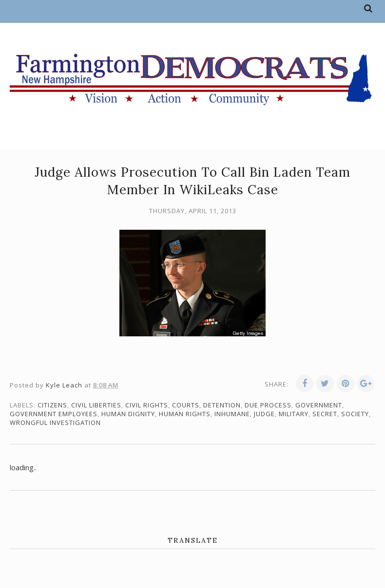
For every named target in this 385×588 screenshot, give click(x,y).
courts (186, 405)
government (319, 405)
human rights (185, 414)
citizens (52, 405)
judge (264, 414)
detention (222, 405)
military (294, 414)
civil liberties (96, 405)
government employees (54, 414)
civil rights (147, 405)
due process (268, 405)
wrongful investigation (55, 423)
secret (325, 414)
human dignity (128, 414)
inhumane (232, 414)
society (355, 414)
